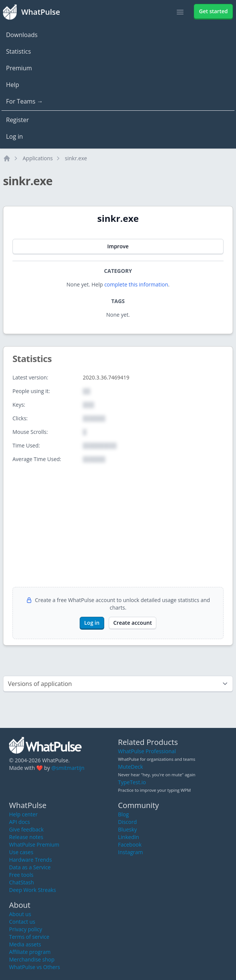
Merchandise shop (32, 959)
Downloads (22, 35)
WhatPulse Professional (147, 751)
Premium (19, 68)
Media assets (25, 944)
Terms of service (29, 937)
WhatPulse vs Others (35, 967)
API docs (19, 822)
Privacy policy (26, 929)
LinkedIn (129, 837)
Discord (128, 822)
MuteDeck (131, 767)
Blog (124, 814)
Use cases (21, 852)
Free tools (21, 875)
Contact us (22, 922)
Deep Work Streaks (32, 890)
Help (13, 85)
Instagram (131, 852)
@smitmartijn (68, 768)
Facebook (130, 845)
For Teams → (25, 101)
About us (20, 914)
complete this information (136, 284)
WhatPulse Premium (34, 845)
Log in (15, 136)
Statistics (19, 51)
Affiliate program (30, 952)
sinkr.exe (76, 158)
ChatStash (22, 882)
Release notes (26, 837)
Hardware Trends (30, 860)
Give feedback (26, 829)
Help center (23, 814)
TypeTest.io (132, 782)
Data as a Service (30, 867)
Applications (38, 158)
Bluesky (128, 829)
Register (17, 120)
